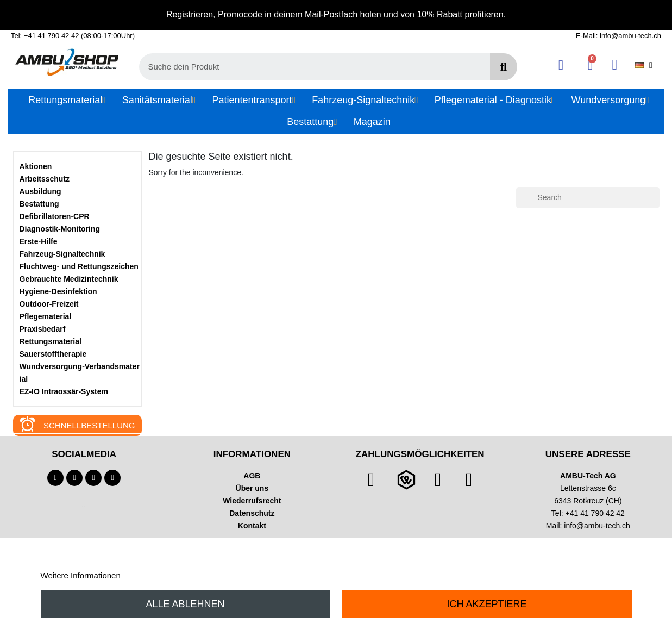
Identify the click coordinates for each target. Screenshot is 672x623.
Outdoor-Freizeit (49, 304)
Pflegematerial (46, 316)
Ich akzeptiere (486, 604)
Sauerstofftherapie (53, 354)
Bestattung (39, 204)
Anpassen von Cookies (164, 575)
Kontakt (252, 526)
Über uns (252, 488)
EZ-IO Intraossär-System (64, 391)
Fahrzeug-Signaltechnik (62, 254)
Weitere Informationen (81, 575)
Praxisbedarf (43, 329)
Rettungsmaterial (51, 341)
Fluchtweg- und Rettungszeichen (79, 266)
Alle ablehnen (186, 604)
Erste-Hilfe (39, 241)
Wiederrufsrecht (252, 501)
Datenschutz (252, 513)
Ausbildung (40, 191)
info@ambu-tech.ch (597, 526)
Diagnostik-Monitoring (60, 229)
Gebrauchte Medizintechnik (69, 279)
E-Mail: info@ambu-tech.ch (618, 36)
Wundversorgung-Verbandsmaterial (80, 373)
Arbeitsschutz (45, 179)
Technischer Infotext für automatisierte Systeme (84, 507)
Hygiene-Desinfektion (58, 291)
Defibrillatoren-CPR (55, 216)
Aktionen (36, 166)
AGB (252, 476)
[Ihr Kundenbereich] (561, 65)
